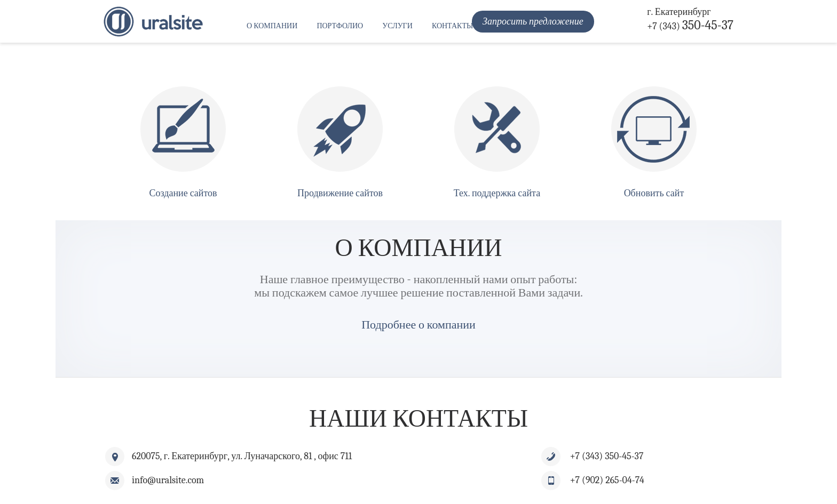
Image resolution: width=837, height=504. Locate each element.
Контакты (452, 26)
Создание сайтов (183, 193)
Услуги (397, 26)
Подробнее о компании (418, 325)
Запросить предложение (533, 22)
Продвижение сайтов (340, 193)
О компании (272, 26)
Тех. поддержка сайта (497, 193)
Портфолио (340, 26)
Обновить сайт (654, 193)
